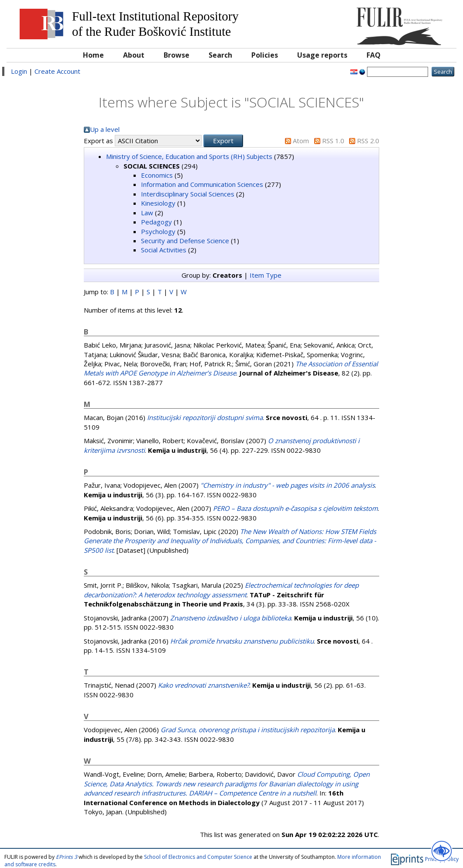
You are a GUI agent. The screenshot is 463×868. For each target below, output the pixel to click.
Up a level (105, 129)
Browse (177, 55)
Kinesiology (158, 203)
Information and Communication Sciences (202, 184)
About (134, 55)
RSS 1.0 (333, 141)
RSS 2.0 (368, 141)
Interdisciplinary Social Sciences (188, 194)
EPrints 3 (67, 857)
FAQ (374, 55)
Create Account (57, 71)
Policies (265, 55)
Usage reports (322, 55)
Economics (157, 175)
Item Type (266, 275)
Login (19, 71)
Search (220, 55)
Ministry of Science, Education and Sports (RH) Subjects (189, 156)
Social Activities (164, 250)
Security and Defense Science (185, 241)
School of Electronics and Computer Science (198, 857)
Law (147, 213)
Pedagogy (156, 222)
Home (93, 55)
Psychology (158, 231)
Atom (301, 141)
